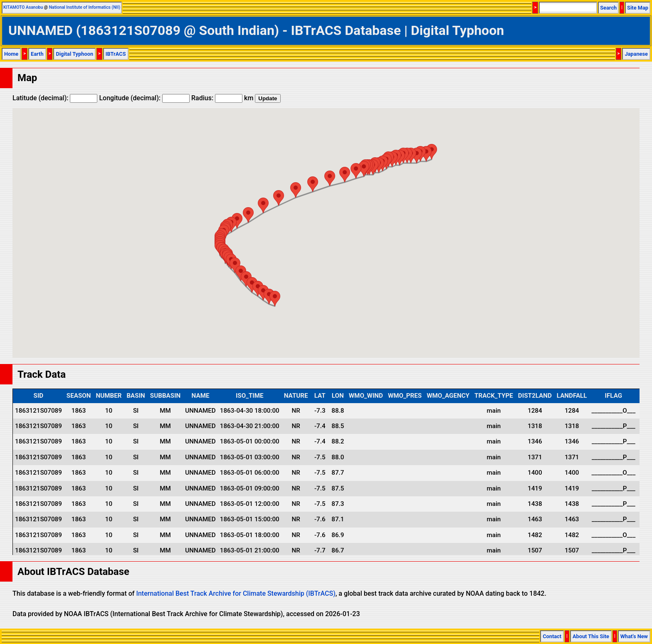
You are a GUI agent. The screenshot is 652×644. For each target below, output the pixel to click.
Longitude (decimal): (144, 98)
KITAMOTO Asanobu (23, 7)
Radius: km (222, 98)
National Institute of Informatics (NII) (85, 7)
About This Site (591, 636)
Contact (552, 636)
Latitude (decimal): (55, 98)
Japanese (636, 54)
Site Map (638, 8)
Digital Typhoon (74, 54)
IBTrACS (116, 54)
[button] (432, 152)
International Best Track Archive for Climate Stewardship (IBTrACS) (236, 593)
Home (11, 54)
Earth (37, 54)
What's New (634, 636)
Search (608, 8)
